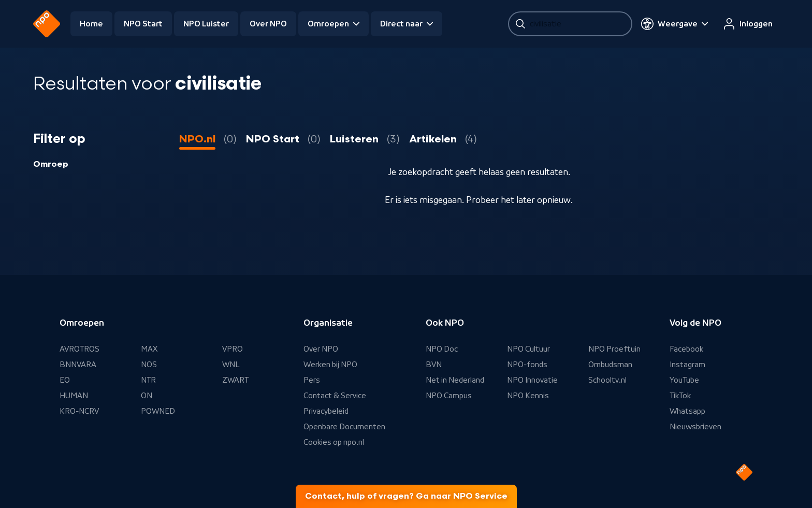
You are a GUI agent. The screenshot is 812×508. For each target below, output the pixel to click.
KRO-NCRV (79, 411)
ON (147, 396)
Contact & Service (335, 396)
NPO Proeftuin (614, 349)
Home (91, 24)
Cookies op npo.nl (334, 442)
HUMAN (74, 396)
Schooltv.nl (607, 380)
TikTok (680, 396)
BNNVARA (78, 365)
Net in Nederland (455, 380)
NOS (149, 365)
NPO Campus (449, 396)
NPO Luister (206, 24)
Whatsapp (687, 411)
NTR (148, 380)
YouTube (684, 380)
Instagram (687, 365)
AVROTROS (79, 349)
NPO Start (143, 24)
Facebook (686, 349)
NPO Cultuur (528, 349)
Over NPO (268, 24)
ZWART (235, 380)
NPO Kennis (528, 396)
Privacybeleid (326, 411)
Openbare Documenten (344, 427)
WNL (231, 365)
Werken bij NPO (330, 365)
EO (65, 380)
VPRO (233, 349)
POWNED (158, 411)
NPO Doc (442, 349)
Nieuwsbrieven (695, 427)
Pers (312, 380)
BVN (434, 365)
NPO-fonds (527, 365)
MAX (149, 349)
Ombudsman (610, 365)
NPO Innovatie (532, 380)
